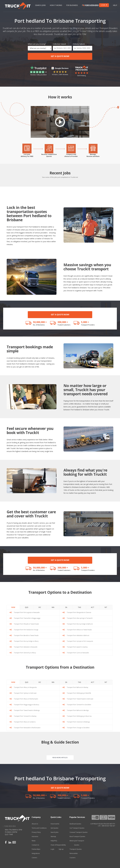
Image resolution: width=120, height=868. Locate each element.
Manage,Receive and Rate (93, 155)
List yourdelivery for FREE (27, 155)
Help (115, 5)
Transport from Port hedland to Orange (26, 630)
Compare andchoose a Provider (71, 155)
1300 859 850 (90, 5)
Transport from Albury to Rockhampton (26, 699)
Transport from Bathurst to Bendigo (78, 710)
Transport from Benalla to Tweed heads (26, 635)
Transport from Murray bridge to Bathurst (80, 624)
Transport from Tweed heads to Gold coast (80, 699)
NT (106, 607)
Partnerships (36, 849)
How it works (55, 824)
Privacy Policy (36, 832)
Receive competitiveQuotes (49, 155)
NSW (13, 607)
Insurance (35, 836)
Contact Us (35, 845)
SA (66, 607)
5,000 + (85, 322)
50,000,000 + (40, 322)
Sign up (61, 849)
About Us (35, 824)
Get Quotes (54, 828)
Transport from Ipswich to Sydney (77, 647)
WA (53, 607)
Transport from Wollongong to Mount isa (79, 716)
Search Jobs (40, 5)
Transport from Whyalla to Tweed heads (26, 624)
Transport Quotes (76, 849)
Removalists (74, 853)
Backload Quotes (75, 824)
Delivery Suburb (79, 44)
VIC (40, 607)
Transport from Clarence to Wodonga (78, 722)
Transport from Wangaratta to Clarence (79, 612)
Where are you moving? (37, 44)
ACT (93, 607)
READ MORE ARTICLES (60, 758)
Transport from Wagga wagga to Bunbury (26, 705)
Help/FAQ (54, 841)
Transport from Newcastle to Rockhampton (27, 728)
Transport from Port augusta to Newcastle (27, 612)
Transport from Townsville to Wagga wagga (27, 618)
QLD (27, 607)
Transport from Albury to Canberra (25, 722)
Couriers (72, 858)
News (34, 841)
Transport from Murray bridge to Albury (26, 641)
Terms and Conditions (39, 828)
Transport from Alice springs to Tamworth (80, 618)
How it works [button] (56, 5)
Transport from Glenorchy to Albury (25, 653)
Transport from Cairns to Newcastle (78, 653)
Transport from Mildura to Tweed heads (79, 630)
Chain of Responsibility (58, 845)
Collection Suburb (59, 44)
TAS (79, 607)
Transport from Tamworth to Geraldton (79, 705)
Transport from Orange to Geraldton (78, 728)
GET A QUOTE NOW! (60, 56)
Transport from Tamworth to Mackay (25, 716)
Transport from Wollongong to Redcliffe (79, 693)
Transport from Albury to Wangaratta (25, 687)
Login (52, 849)
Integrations (36, 853)
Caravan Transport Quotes (79, 832)
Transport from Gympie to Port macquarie (80, 641)
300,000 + (63, 322)
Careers (34, 858)
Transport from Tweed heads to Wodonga (27, 710)
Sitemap (53, 836)
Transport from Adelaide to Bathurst (78, 635)
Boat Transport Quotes (77, 836)
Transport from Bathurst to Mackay (78, 687)
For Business (72, 5)
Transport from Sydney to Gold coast (25, 693)
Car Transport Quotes (77, 828)
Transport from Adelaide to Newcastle (26, 647)
